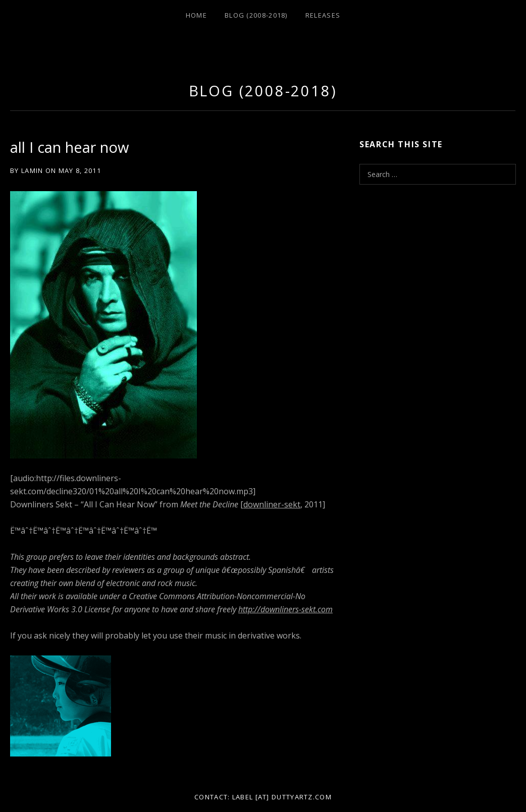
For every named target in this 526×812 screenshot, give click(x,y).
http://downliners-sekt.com (285, 609)
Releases (323, 15)
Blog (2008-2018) (256, 15)
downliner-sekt (272, 504)
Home (196, 15)
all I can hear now (69, 147)
